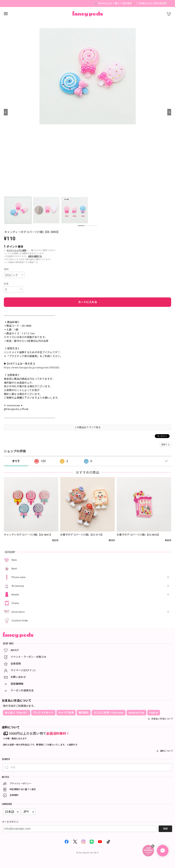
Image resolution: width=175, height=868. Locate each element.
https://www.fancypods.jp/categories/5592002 (32, 368)
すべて (16, 461)
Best (14, 569)
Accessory (18, 586)
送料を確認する (35, 256)
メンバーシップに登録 (16, 250)
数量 (6, 284)
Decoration (18, 612)
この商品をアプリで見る (87, 427)
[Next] (169, 112)
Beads (15, 595)
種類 (6, 269)
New (14, 560)
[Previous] (6, 112)
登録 (165, 829)
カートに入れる (88, 302)
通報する (165, 445)
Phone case (18, 577)
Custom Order (20, 621)
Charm (15, 603)
